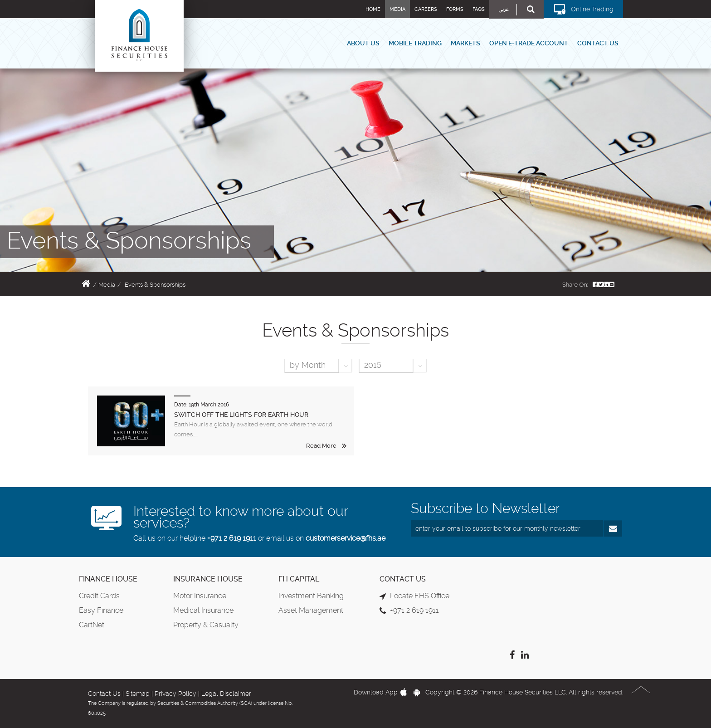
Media (397, 9)
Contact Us (598, 43)
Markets (465, 43)
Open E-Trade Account (529, 43)
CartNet (92, 625)
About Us (363, 43)
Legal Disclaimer (226, 694)
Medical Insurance (203, 610)
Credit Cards (99, 596)
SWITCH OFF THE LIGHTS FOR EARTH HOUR (241, 415)
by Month (308, 365)
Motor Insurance (200, 596)
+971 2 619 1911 (232, 538)
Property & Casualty (206, 625)
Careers (426, 9)
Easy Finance (101, 610)
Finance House (108, 579)
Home (373, 9)
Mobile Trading (415, 43)
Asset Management (311, 610)
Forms (455, 9)
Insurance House (208, 579)
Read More (321, 446)
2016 (373, 365)
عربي (504, 10)
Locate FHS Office (420, 596)
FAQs (479, 9)
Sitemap (138, 694)
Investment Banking (311, 596)
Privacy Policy (175, 694)
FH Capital (299, 579)
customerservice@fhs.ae (346, 538)
